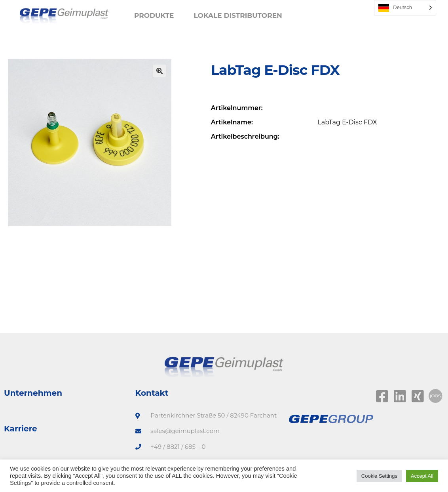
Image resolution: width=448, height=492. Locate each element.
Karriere (21, 429)
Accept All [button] (422, 476)
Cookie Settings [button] (379, 476)
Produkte (154, 15)
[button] (159, 71)
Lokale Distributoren (238, 15)
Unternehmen (33, 393)
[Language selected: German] (405, 8)
